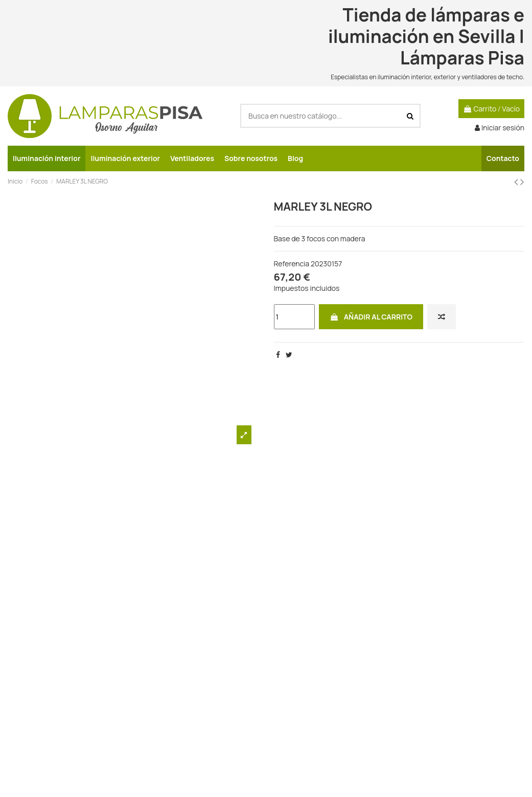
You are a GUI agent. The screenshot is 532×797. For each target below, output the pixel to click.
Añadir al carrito (371, 317)
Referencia (292, 264)
